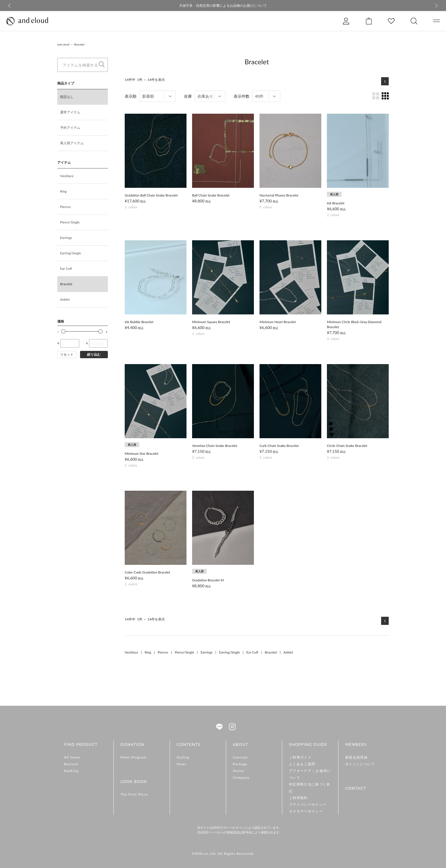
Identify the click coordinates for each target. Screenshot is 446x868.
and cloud (63, 44)
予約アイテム (70, 128)
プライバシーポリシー (308, 804)
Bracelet (79, 44)
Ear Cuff (66, 269)
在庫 (188, 96)
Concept (240, 757)
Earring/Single (70, 253)
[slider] (63, 331)
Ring (63, 191)
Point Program (133, 757)
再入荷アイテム (72, 143)
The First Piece (134, 794)
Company (241, 777)
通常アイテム (70, 112)
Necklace (67, 176)
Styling (183, 757)
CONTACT (356, 788)
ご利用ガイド (300, 757)
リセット (67, 354)
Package (240, 764)
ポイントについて (360, 764)
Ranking (71, 771)
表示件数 (242, 96)
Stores (239, 771)
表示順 (131, 96)
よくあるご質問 (302, 764)
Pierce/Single (70, 222)
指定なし (67, 97)
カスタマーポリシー (306, 811)
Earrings (66, 238)
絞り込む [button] (94, 354)
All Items (72, 757)
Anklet (65, 299)
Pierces (65, 207)
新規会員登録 (356, 757)
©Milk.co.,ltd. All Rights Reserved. (223, 854)
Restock (71, 764)
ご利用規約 (298, 798)
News (182, 764)
